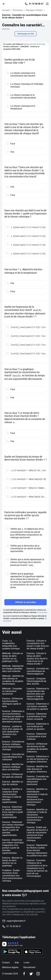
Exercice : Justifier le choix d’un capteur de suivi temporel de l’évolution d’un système (12, 732)
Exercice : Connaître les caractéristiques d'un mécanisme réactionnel (38, 780)
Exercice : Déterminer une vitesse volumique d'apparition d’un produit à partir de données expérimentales (13, 846)
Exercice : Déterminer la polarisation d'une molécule (37, 736)
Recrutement (29, 967)
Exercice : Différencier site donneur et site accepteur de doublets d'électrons (37, 748)
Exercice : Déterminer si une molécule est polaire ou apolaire (38, 726)
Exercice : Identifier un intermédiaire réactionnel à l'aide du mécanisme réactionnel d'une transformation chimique (37, 797)
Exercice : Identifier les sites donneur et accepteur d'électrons (37, 769)
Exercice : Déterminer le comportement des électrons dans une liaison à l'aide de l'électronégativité (38, 694)
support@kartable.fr (16, 921)
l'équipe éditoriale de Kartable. (34, 44)
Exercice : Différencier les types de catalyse (13, 776)
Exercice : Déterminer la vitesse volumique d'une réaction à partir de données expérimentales (13, 812)
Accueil (6, 10)
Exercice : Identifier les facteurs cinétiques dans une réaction (13, 767)
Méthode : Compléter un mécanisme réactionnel (12, 691)
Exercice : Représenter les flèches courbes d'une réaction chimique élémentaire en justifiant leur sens (37, 850)
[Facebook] (24, 974)
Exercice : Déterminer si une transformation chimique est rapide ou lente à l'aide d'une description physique (13, 716)
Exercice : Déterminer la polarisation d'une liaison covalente (37, 716)
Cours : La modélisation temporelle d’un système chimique (11, 645)
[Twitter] (31, 974)
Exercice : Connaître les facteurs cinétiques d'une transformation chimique (13, 746)
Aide (17, 963)
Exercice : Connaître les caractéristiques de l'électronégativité (38, 671)
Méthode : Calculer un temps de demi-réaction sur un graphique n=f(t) (13, 657)
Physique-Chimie (34, 10)
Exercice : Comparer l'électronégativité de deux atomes (36, 681)
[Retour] (5, 4)
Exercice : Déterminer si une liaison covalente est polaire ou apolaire (38, 706)
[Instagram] (38, 974)
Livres (27, 963)
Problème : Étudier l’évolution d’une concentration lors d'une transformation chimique (12, 876)
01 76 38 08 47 (36, 4)
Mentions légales (10, 967)
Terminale (18, 10)
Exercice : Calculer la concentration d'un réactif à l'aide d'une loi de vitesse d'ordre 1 (38, 645)
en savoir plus (42, 612)
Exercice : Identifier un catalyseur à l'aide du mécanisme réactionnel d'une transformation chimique (37, 816)
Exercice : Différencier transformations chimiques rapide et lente (13, 703)
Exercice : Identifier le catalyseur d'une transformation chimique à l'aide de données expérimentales (12, 796)
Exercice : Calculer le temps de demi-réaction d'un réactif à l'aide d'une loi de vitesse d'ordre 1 (37, 659)
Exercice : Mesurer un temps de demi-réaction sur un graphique (12, 862)
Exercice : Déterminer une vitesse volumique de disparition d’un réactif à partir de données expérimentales (13, 829)
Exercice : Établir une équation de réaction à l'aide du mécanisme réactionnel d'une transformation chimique (37, 834)
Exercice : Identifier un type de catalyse (13, 783)
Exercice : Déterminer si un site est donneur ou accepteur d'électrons (38, 759)
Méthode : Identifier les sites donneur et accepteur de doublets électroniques (13, 680)
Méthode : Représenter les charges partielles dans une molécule (13, 669)
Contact (6, 963)
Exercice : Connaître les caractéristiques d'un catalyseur (13, 757)
